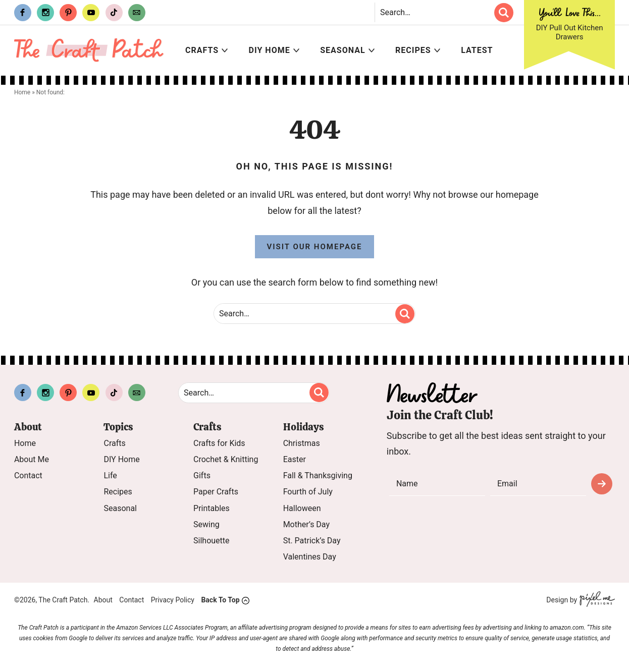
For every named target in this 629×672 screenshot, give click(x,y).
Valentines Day (310, 557)
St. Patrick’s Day (312, 541)
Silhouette (211, 541)
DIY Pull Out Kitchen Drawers (570, 32)
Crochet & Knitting (226, 459)
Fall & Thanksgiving (318, 476)
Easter (295, 459)
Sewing (206, 524)
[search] (504, 13)
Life (110, 476)
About (103, 600)
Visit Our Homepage (315, 247)
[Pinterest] (68, 13)
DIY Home (270, 50)
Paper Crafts (216, 492)
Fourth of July (308, 492)
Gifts (202, 476)
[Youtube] (91, 13)
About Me (32, 459)
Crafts (202, 50)
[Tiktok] (114, 13)
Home (25, 443)
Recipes (413, 50)
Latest (477, 50)
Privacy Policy (173, 600)
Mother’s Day (306, 524)
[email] (538, 484)
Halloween (302, 508)
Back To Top (220, 600)
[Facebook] (23, 13)
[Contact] (137, 13)
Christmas (302, 443)
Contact (28, 476)
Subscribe (602, 484)
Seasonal (343, 50)
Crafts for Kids (219, 443)
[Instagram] (45, 13)
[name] (437, 484)
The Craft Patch (89, 50)
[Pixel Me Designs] (596, 601)
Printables (212, 508)
